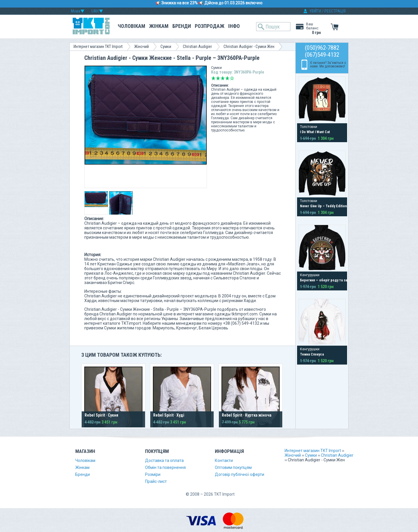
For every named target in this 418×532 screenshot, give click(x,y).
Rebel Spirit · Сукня (101, 415)
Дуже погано (213, 78)
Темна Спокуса (312, 354)
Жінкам (159, 26)
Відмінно (232, 78)
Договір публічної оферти (240, 474)
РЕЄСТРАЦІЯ (335, 11)
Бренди (182, 26)
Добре (227, 78)
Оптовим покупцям (233, 467)
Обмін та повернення (165, 467)
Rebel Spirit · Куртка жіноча (247, 415)
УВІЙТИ (315, 11)
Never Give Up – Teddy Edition (323, 206)
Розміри (153, 474)
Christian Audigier (197, 47)
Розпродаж (210, 26)
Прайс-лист (156, 481)
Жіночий (142, 47)
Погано (218, 78)
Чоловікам (132, 26)
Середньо (223, 78)
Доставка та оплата (164, 460)
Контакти (224, 460)
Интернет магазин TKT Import (98, 47)
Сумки (166, 47)
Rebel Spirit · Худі (169, 415)
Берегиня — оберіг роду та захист (327, 280)
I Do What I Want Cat (315, 132)
